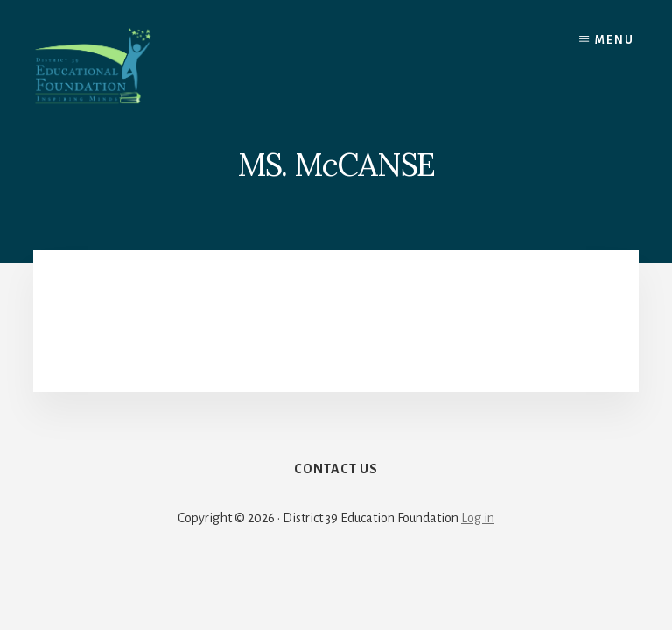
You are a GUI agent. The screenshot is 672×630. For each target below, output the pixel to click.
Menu (615, 40)
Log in (478, 518)
